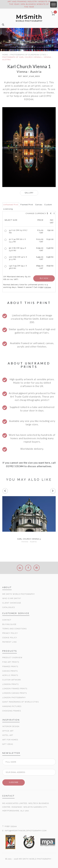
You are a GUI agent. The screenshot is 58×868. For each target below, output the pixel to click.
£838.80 (50, 266)
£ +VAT (40, 232)
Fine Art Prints (11, 662)
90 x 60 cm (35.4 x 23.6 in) (18, 249)
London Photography (14, 698)
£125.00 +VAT (40, 241)
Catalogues (9, 607)
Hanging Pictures (12, 706)
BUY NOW (44, 278)
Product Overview (12, 658)
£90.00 (50, 230)
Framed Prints (10, 667)
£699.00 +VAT (40, 267)
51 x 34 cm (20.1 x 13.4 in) (17, 241)
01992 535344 (11, 826)
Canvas (39, 205)
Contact (7, 620)
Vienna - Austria (29, 542)
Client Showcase (12, 603)
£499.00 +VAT (40, 258)
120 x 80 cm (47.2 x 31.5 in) (18, 258)
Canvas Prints (10, 671)
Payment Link (10, 642)
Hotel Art (8, 735)
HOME (5, 55)
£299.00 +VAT (40, 249)
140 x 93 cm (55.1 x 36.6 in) (18, 267)
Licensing (8, 209)
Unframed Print (11, 205)
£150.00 (50, 239)
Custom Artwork (12, 680)
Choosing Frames (12, 711)
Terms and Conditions (14, 629)
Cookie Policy (10, 638)
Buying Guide (9, 624)
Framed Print (27, 205)
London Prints (10, 684)
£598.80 (50, 257)
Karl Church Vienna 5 (29, 539)
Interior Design (11, 726)
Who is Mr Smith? (12, 598)
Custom (48, 205)
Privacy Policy (10, 633)
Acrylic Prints (10, 675)
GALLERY (29, 193)
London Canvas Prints (15, 693)
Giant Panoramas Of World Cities (20, 702)
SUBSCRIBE (14, 782)
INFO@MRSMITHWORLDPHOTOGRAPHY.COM (26, 831)
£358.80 (50, 248)
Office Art (8, 731)
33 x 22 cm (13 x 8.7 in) (18, 232)
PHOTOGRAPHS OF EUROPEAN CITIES (28, 55)
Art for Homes (10, 740)
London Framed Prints (15, 689)
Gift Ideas (8, 744)
